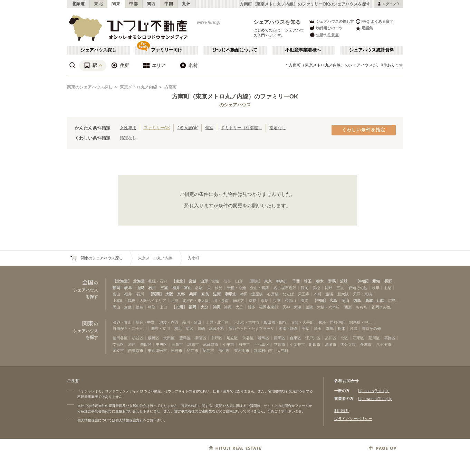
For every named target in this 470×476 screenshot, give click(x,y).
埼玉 (308, 281)
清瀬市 (331, 344)
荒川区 (374, 338)
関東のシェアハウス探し (90, 87)
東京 (268, 281)
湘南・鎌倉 (288, 329)
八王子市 (384, 344)
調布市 (193, 344)
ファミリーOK (157, 128)
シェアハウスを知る (277, 22)
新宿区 (201, 338)
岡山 (345, 301)
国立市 (118, 351)
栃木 (320, 281)
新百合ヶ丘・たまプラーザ (251, 329)
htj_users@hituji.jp (374, 391)
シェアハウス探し (98, 50)
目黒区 (280, 338)
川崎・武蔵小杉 (211, 329)
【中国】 (320, 301)
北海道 (78, 4)
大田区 (169, 338)
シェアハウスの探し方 (331, 21)
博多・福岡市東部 (263, 307)
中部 (133, 4)
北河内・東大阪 (196, 301)
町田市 (315, 344)
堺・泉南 (221, 301)
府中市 (244, 344)
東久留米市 (157, 351)
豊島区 (185, 338)
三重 (164, 288)
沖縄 (217, 307)
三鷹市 (177, 344)
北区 (344, 338)
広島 (333, 301)
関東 (116, 4)
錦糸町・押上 (361, 322)
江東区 (358, 338)
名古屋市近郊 (285, 288)
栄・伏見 (215, 288)
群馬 (332, 281)
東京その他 (371, 329)
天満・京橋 (362, 294)
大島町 (283, 351)
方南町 (171, 87)
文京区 (118, 344)
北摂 (174, 301)
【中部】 (363, 281)
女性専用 (128, 128)
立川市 (280, 344)
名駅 (199, 288)
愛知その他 (358, 288)
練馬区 (264, 338)
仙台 (227, 281)
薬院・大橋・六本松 (323, 307)
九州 (186, 4)
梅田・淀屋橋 (251, 294)
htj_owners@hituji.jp (376, 399)
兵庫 (193, 294)
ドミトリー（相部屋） (241, 128)
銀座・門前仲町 (332, 322)
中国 (169, 4)
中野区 (216, 338)
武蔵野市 (211, 344)
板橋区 (154, 338)
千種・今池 (236, 288)
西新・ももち (356, 307)
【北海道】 (122, 281)
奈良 (205, 294)
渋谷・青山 (122, 322)
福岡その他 (381, 307)
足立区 (232, 338)
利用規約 (342, 411)
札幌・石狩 (158, 281)
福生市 (224, 351)
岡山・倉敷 (122, 307)
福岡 (192, 307)
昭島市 (208, 351)
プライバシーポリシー (353, 419)
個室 (209, 128)
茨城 (344, 281)
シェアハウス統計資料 (372, 50)
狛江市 (193, 351)
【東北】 (179, 281)
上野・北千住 (217, 322)
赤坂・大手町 (303, 322)
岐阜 (128, 288)
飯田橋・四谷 (275, 322)
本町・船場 (323, 294)
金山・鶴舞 (260, 288)
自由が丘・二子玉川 (130, 329)
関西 (151, 4)
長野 (388, 281)
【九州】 (179, 307)
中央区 (161, 344)
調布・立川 (160, 329)
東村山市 (242, 351)
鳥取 (369, 301)
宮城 (192, 281)
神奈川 (282, 281)
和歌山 (231, 294)
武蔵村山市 (263, 351)
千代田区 (262, 344)
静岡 (116, 288)
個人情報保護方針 (129, 420)
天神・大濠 (292, 307)
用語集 (364, 28)
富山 (188, 288)
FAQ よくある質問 (375, 21)
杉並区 (138, 338)
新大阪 (343, 294)
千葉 (296, 281)
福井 (176, 288)
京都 (181, 294)
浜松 (316, 288)
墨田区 (146, 344)
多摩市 (366, 344)
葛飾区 (390, 338)
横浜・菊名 (184, 329)
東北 (98, 4)
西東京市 (136, 351)
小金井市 (297, 344)
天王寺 (304, 294)
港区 (132, 344)
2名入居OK (187, 128)
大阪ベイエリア (153, 301)
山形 (204, 281)
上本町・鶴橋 (124, 301)
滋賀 (217, 294)
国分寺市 (348, 344)
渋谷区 (248, 338)
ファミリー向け (167, 50)
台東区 (295, 338)
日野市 (177, 351)
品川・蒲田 (192, 322)
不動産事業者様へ (303, 50)
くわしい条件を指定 (364, 130)
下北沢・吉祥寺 (246, 322)
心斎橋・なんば (281, 294)
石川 (152, 288)
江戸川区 (313, 338)
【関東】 (255, 281)
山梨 (140, 288)
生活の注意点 (324, 35)
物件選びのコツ (326, 28)
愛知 (376, 281)
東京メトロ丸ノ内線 (138, 87)
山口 (381, 301)
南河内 (239, 301)
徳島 (357, 301)
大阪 (169, 294)
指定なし (278, 128)
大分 (204, 307)
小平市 (228, 344)
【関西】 (156, 294)
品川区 (331, 338)
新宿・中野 (145, 322)
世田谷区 (120, 338)
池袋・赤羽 (169, 322)
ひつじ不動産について (235, 50)
